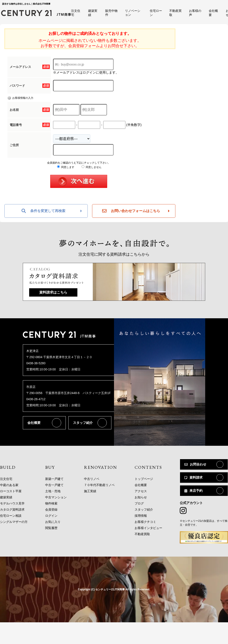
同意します (66, 167)
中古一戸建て (54, 485)
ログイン (51, 516)
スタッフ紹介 (83, 423)
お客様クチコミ (145, 522)
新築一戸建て (54, 479)
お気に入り (53, 522)
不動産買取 (142, 534)
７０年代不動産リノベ (99, 485)
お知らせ (141, 497)
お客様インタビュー (148, 528)
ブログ (139, 503)
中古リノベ (92, 479)
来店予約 (193, 491)
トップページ (144, 479)
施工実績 (90, 491)
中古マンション (56, 497)
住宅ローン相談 (11, 516)
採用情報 (141, 516)
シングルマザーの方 (14, 522)
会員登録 (51, 510)
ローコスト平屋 (11, 491)
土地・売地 (53, 491)
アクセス (141, 491)
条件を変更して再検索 (43, 211)
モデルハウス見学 (12, 503)
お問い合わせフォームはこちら (131, 211)
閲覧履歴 (51, 528)
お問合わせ (195, 464)
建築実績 (6, 497)
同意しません (92, 167)
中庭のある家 (9, 485)
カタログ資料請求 (12, 510)
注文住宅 (6, 479)
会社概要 (34, 423)
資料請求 (193, 477)
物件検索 (51, 503)
